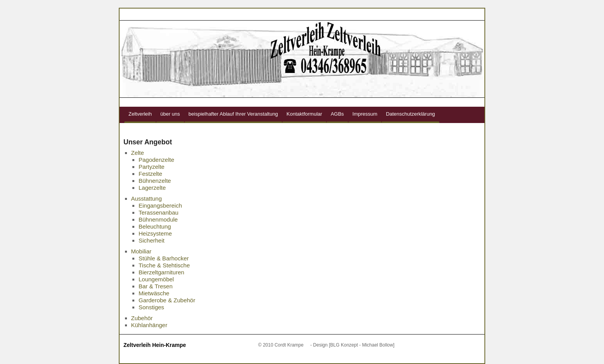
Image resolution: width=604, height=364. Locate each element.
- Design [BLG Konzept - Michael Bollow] (352, 345)
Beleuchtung (155, 226)
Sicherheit (152, 240)
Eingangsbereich (160, 205)
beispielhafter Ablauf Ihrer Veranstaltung (233, 114)
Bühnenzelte (155, 181)
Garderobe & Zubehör (167, 300)
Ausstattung (147, 198)
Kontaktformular (304, 114)
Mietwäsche (154, 293)
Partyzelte (152, 167)
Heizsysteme (155, 233)
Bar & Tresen (156, 286)
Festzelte (150, 174)
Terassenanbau (159, 212)
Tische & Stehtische (164, 265)
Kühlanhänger (149, 325)
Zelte (138, 153)
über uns (170, 114)
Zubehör (142, 318)
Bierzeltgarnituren (161, 272)
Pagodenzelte (156, 160)
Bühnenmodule (158, 219)
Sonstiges (151, 307)
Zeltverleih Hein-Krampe (155, 345)
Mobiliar (141, 251)
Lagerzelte (152, 188)
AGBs (337, 114)
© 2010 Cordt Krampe (281, 345)
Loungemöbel (156, 279)
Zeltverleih (140, 114)
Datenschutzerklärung (410, 114)
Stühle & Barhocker (164, 258)
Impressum (365, 114)
